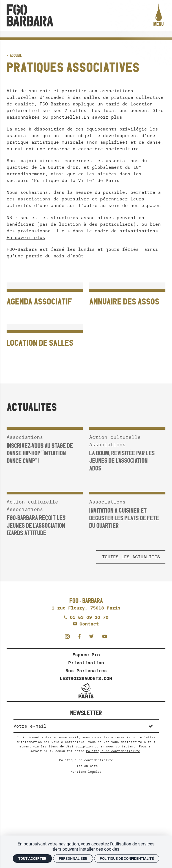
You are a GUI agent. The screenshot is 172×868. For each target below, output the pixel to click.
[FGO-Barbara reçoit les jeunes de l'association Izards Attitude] (45, 511)
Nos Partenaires (86, 671)
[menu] (159, 15)
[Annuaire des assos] (127, 297)
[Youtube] (105, 636)
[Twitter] (93, 636)
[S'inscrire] (151, 726)
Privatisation (86, 663)
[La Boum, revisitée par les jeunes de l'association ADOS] (127, 446)
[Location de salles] (45, 338)
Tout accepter (32, 859)
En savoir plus (103, 117)
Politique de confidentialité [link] (127, 859)
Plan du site (86, 766)
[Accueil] (30, 15)
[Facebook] (81, 636)
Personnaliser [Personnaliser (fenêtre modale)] (73, 859)
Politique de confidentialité (113, 751)
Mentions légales (86, 772)
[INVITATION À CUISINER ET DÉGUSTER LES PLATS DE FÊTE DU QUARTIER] (127, 507)
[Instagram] (69, 636)
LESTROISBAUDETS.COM (86, 678)
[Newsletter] (78, 726)
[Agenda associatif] (45, 297)
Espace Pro (86, 655)
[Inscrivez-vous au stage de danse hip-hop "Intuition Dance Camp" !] (45, 443)
